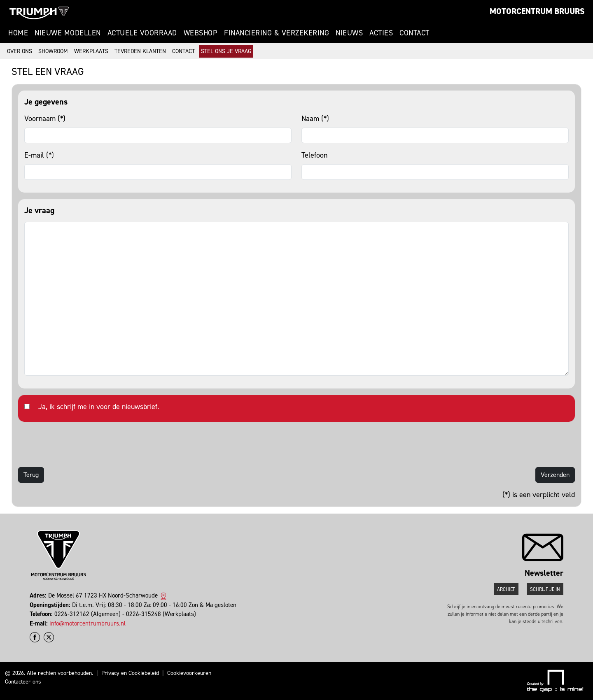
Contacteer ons (23, 682)
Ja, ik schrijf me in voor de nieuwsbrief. (99, 407)
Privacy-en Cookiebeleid (130, 673)
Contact (414, 33)
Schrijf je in (545, 589)
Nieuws (349, 33)
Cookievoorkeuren (189, 673)
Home (18, 33)
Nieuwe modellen (68, 33)
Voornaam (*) (45, 119)
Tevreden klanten (140, 51)
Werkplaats (91, 51)
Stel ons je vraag (226, 51)
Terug (31, 475)
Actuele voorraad (142, 33)
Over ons (20, 51)
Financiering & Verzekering (277, 33)
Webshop (201, 33)
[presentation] (81, 444)
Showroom (53, 51)
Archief (506, 589)
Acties (381, 33)
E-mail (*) (39, 155)
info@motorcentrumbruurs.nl (88, 623)
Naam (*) (315, 119)
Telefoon (314, 155)
